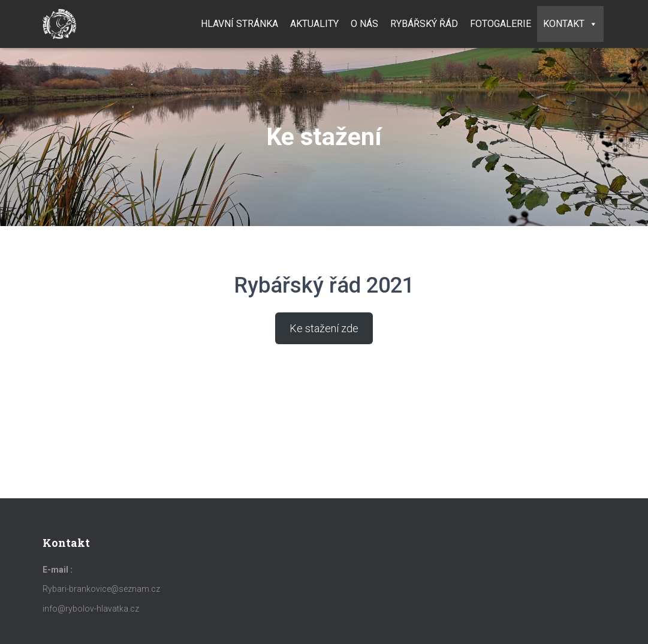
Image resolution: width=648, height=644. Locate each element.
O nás (364, 24)
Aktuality (314, 24)
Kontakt (570, 24)
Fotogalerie (501, 24)
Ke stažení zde (324, 328)
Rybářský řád (424, 24)
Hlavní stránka (239, 24)
